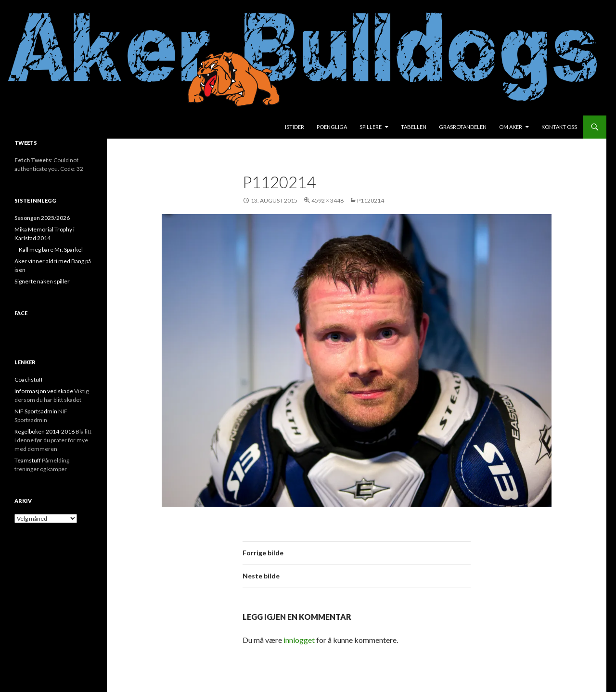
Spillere (371, 127)
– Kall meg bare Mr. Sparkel (49, 250)
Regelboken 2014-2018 (45, 431)
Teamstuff (28, 460)
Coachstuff (29, 379)
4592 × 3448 (327, 200)
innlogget (299, 640)
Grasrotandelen (463, 127)
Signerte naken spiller (42, 281)
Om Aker (511, 127)
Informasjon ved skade (44, 391)
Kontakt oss (559, 127)
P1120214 (371, 200)
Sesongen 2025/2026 (42, 218)
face (21, 313)
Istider (295, 127)
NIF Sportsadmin (36, 411)
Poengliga (332, 127)
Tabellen (414, 127)
